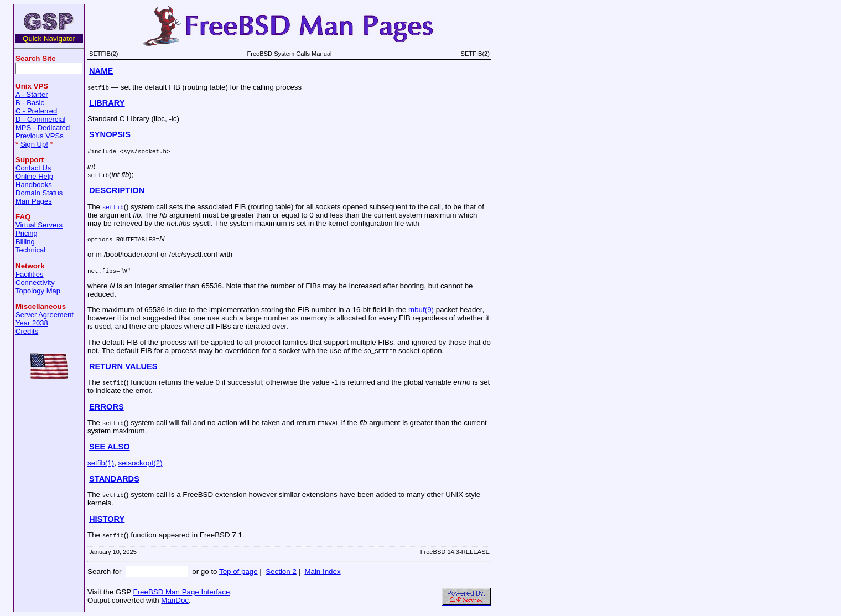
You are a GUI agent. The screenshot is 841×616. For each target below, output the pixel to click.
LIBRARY (107, 103)
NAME (101, 71)
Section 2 (281, 571)
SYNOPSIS (110, 134)
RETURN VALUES (123, 366)
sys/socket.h (145, 151)
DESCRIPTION (117, 190)
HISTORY (107, 519)
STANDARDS (114, 479)
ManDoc (175, 600)
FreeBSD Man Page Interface (181, 592)
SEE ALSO (110, 447)
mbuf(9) (421, 310)
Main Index (322, 571)
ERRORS (107, 407)
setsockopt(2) (141, 463)
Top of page (238, 571)
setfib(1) (101, 463)
